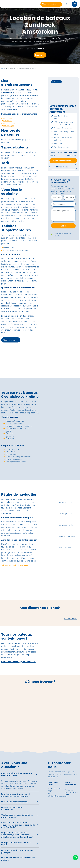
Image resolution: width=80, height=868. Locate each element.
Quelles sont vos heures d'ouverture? (12, 808)
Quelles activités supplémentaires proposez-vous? (17, 816)
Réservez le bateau (11, 340)
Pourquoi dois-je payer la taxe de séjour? (17, 844)
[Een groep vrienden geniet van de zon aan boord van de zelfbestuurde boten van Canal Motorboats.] (10, 589)
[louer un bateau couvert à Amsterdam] (72, 806)
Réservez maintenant (63, 161)
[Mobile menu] (75, 4)
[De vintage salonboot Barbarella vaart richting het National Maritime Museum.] (30, 589)
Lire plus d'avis (71, 619)
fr (66, 4)
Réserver (40, 55)
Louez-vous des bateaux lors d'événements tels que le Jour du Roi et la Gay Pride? (18, 825)
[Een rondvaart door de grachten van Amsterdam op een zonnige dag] (70, 589)
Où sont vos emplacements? (15, 802)
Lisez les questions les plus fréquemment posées (18, 859)
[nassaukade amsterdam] (55, 807)
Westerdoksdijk (9, 123)
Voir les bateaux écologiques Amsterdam (19, 662)
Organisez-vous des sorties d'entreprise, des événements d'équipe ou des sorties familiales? (17, 835)
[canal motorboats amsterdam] (55, 817)
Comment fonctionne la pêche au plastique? (17, 851)
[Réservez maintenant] (51, 4)
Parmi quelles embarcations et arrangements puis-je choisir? (16, 795)
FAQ (68, 189)
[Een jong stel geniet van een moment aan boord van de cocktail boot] (50, 589)
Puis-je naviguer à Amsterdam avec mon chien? (17, 774)
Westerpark (8, 118)
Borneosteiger (9, 126)
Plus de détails (63, 167)
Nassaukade (8, 121)
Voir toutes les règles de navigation (16, 565)
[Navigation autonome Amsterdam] (72, 818)
